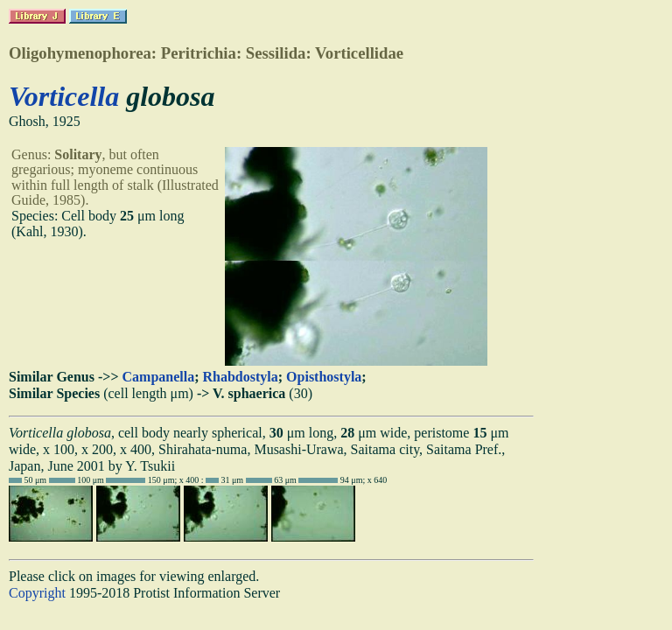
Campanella (159, 377)
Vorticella (64, 96)
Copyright (37, 593)
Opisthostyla (324, 377)
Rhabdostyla (241, 377)
